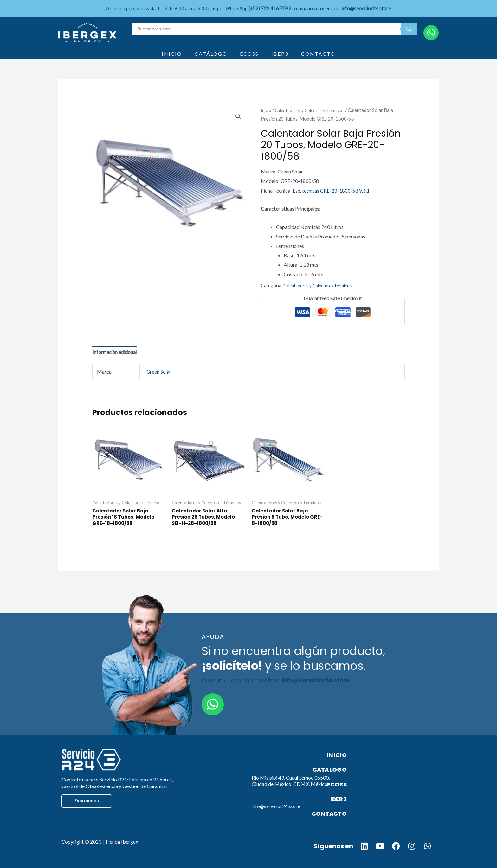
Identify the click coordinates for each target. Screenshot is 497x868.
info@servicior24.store (277, 817)
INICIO (172, 58)
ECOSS (249, 58)
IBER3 (280, 58)
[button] (238, 125)
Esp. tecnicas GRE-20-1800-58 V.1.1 (332, 199)
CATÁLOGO (211, 58)
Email (261, 809)
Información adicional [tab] (116, 361)
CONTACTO (318, 58)
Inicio (266, 118)
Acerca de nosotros (288, 766)
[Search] (409, 29)
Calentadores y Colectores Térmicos (313, 118)
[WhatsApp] (431, 33)
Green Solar (159, 381)
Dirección (269, 780)
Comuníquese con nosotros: (282, 692)
